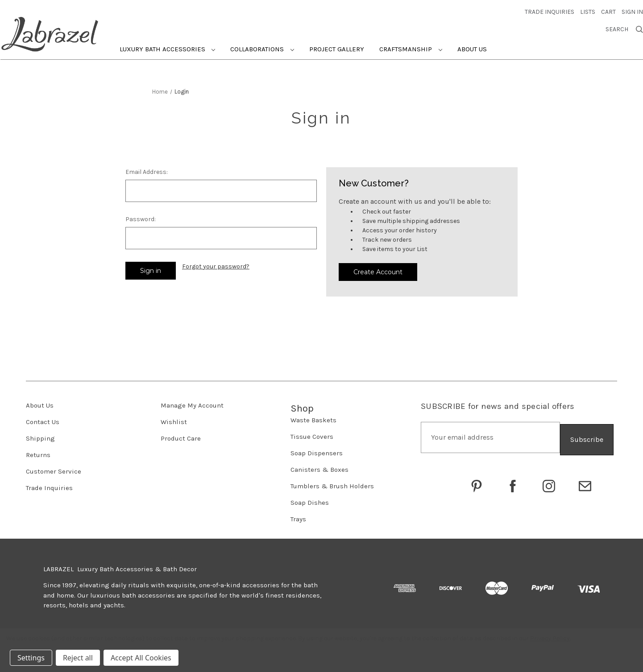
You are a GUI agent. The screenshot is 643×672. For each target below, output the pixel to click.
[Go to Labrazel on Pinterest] (477, 481)
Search (624, 27)
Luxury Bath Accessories (168, 46)
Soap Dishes (310, 499)
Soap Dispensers (317, 450)
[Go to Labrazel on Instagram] (549, 481)
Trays (298, 516)
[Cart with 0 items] (608, 9)
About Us (472, 46)
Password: (141, 216)
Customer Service (54, 468)
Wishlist (174, 419)
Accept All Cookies (141, 658)
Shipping (40, 435)
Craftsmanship (411, 46)
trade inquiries (550, 9)
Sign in (632, 9)
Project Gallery (337, 46)
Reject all (78, 658)
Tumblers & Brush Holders (332, 483)
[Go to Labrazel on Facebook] (513, 481)
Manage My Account (192, 402)
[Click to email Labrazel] (585, 481)
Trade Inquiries (49, 485)
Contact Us (43, 419)
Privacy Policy (550, 638)
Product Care (181, 435)
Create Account (378, 269)
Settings (31, 658)
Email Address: (147, 169)
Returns (38, 452)
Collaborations (262, 46)
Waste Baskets (313, 417)
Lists (588, 9)
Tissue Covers (312, 433)
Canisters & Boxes (319, 466)
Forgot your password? (216, 264)
